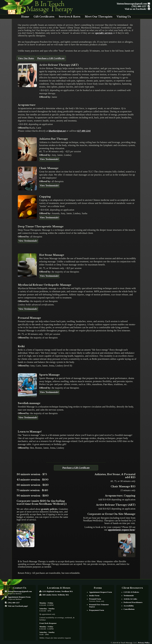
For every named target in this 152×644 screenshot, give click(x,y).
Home (25, 17)
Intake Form (94, 596)
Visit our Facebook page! (18, 606)
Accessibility (129, 606)
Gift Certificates (44, 17)
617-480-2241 (84, 131)
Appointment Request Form (19, 597)
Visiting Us (124, 17)
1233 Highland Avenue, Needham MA (58, 591)
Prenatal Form (95, 599)
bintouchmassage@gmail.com (133, 4)
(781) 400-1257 (140, 6)
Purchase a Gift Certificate (51, 58)
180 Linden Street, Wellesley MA (55, 595)
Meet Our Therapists (99, 17)
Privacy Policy (144, 643)
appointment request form (121, 530)
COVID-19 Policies (131, 592)
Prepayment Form (96, 610)
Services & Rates (70, 17)
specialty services (104, 33)
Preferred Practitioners (133, 602)
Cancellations (129, 609)
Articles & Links (130, 599)
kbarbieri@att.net (57, 131)
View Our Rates (26, 58)
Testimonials (129, 596)
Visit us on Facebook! (137, 9)
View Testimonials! (49, 159)
